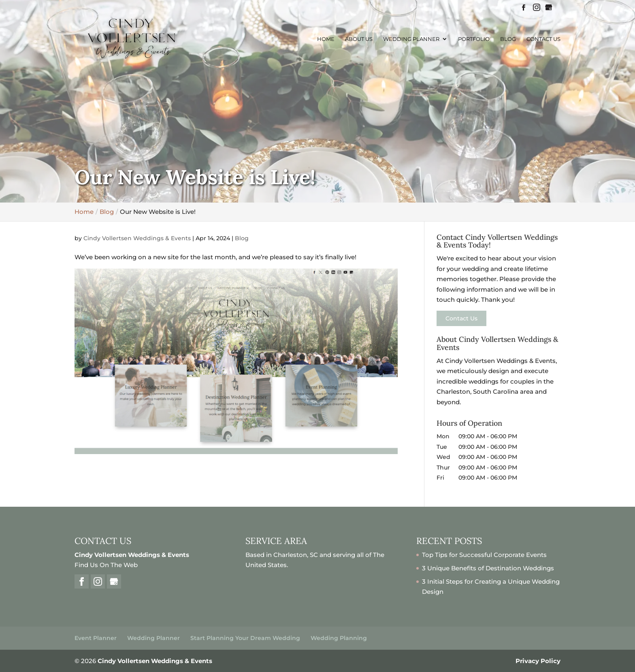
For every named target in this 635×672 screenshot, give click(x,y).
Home (326, 39)
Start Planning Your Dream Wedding (245, 638)
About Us (359, 39)
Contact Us (543, 39)
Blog (508, 39)
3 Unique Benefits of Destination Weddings (488, 568)
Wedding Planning (339, 638)
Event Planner (96, 638)
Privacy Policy (538, 661)
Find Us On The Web (106, 565)
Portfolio (474, 39)
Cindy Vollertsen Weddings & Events (137, 238)
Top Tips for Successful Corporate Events (484, 555)
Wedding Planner (411, 39)
